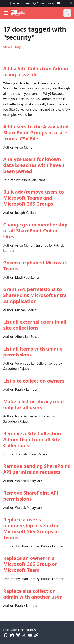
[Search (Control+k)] (67, 13)
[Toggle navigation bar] (6, 13)
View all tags (12, 47)
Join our (35, 3)
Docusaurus (27, 630)
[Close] (71, 3)
